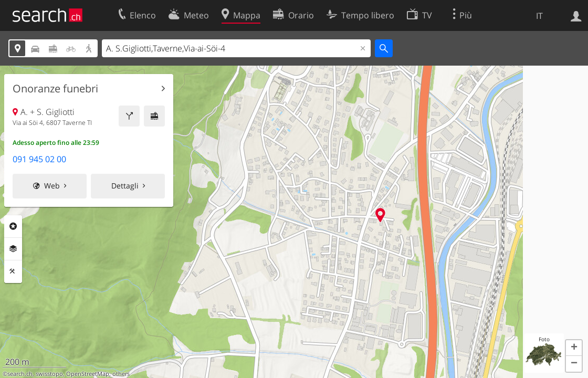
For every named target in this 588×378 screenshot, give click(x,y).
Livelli (13, 249)
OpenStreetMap (88, 374)
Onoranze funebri (55, 89)
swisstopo (49, 374)
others (121, 374)
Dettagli (125, 186)
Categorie (13, 226)
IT (539, 16)
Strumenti (13, 271)
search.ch (20, 374)
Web (52, 186)
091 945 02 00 (39, 159)
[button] (574, 348)
